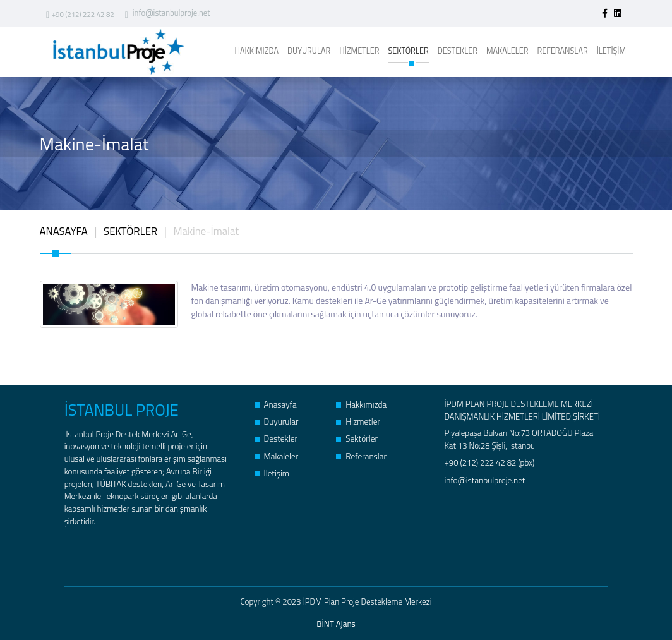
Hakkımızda (361, 403)
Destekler (276, 437)
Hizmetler (358, 420)
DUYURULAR (309, 51)
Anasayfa (275, 403)
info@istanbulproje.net (167, 14)
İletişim (272, 471)
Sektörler (357, 437)
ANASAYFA (64, 231)
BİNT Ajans (336, 623)
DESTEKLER (458, 51)
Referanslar (361, 454)
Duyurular (276, 420)
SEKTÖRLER (408, 54)
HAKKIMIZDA (257, 51)
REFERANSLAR (563, 51)
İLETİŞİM (611, 51)
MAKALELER (507, 51)
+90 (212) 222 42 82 (80, 14)
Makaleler (276, 454)
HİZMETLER (359, 51)
